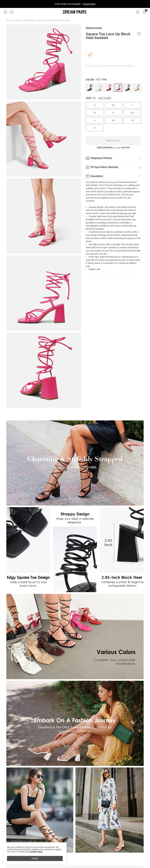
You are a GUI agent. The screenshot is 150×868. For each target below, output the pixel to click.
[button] (5, 12)
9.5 (113, 120)
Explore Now (89, 4)
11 (95, 128)
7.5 (95, 113)
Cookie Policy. (36, 852)
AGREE (35, 858)
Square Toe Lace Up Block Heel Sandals (53, 20)
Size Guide (105, 98)
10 (132, 120)
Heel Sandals (29, 20)
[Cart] (145, 12)
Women (10, 20)
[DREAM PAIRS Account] (138, 12)
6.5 (113, 105)
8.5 (132, 113)
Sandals (18, 20)
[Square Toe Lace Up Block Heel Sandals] (90, 88)
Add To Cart (113, 141)
